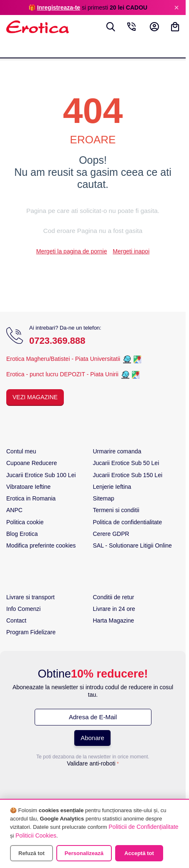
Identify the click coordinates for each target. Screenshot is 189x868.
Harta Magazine (114, 620)
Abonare (92, 738)
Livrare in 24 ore (114, 609)
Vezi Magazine (35, 397)
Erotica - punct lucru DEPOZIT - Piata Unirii (63, 374)
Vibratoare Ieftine (28, 487)
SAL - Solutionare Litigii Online (132, 545)
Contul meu (21, 451)
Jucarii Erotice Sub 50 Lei (126, 463)
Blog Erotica (22, 534)
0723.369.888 (57, 341)
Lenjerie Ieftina (112, 487)
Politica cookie (25, 522)
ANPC (14, 510)
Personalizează (84, 853)
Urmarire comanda (117, 451)
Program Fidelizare (31, 632)
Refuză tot (31, 853)
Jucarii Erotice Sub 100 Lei (41, 475)
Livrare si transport (30, 597)
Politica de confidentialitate (128, 522)
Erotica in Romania (31, 498)
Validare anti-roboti (91, 763)
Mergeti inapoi (131, 251)
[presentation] (93, 786)
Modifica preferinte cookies (41, 545)
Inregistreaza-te (59, 8)
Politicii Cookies (36, 835)
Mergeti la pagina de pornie (72, 251)
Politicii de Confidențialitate (143, 827)
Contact (16, 620)
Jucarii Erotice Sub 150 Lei (128, 475)
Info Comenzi (23, 609)
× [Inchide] (176, 8)
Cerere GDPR (111, 534)
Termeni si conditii (116, 510)
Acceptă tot (139, 853)
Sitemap (104, 498)
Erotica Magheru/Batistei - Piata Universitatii (63, 359)
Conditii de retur (114, 597)
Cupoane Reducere (31, 463)
